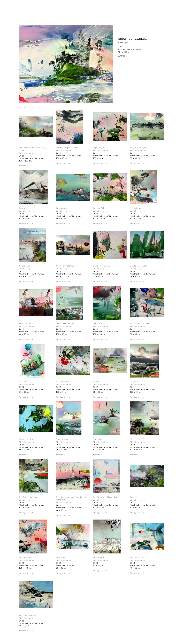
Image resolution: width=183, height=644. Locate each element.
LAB (139, 8)
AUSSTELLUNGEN (98, 8)
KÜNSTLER (116, 8)
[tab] (32, 107)
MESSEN (129, 8)
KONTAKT (159, 8)
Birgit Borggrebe (133, 39)
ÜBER (147, 8)
